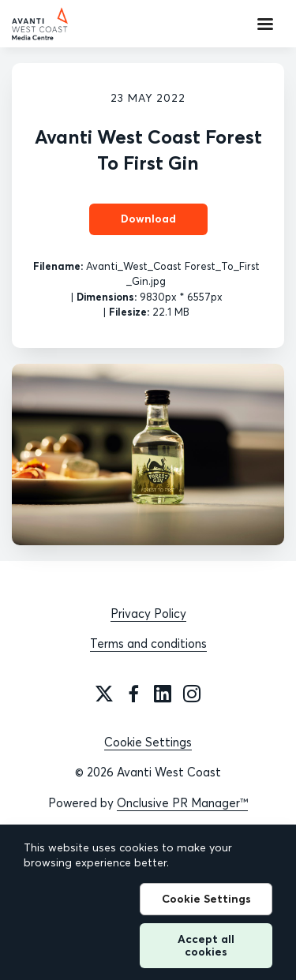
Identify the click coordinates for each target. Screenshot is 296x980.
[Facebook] (133, 694)
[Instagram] (192, 694)
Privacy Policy (148, 613)
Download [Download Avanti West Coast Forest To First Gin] (148, 219)
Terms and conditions (148, 643)
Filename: (58, 266)
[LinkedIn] (163, 694)
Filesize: (129, 312)
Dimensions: (107, 297)
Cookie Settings (148, 742)
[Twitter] (104, 694)
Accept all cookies (206, 945)
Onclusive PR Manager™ (182, 803)
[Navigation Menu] (265, 24)
